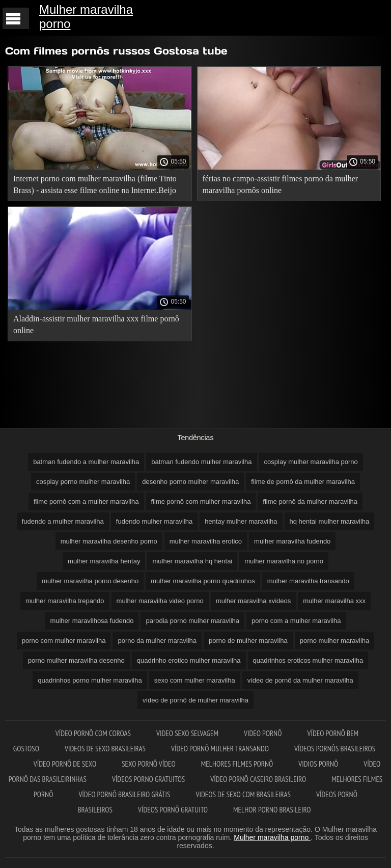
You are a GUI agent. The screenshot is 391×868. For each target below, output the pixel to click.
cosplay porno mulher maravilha (83, 482)
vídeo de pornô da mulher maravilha (300, 680)
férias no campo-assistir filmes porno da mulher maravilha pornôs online (281, 184)
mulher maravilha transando (308, 581)
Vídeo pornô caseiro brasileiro (258, 779)
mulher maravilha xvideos (253, 601)
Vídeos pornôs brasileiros (335, 749)
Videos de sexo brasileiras (105, 749)
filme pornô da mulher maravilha (310, 501)
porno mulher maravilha (335, 641)
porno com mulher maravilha (64, 641)
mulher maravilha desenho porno (109, 541)
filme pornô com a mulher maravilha (86, 501)
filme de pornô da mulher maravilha (303, 482)
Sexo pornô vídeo (149, 764)
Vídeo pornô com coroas (93, 733)
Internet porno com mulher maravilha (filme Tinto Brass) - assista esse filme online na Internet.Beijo (95, 184)
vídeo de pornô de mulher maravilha (195, 700)
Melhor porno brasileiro (272, 810)
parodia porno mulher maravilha (192, 621)
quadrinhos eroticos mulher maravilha (308, 660)
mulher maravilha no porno (284, 561)
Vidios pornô (318, 764)
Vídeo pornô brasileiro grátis (124, 794)
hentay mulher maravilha (241, 521)
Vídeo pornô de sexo (65, 764)
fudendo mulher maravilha (154, 521)
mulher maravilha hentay (104, 561)
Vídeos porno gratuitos (148, 779)
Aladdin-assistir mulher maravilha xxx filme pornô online (96, 324)
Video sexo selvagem (187, 733)
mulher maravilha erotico (206, 541)
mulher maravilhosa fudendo (92, 621)
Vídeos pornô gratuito (173, 810)
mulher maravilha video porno (160, 601)
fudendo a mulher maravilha (63, 521)
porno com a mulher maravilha (296, 621)
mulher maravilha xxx (334, 601)
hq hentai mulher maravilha (330, 521)
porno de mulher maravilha (248, 641)
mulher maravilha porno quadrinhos (203, 581)
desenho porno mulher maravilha (190, 482)
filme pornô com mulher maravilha (201, 501)
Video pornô (263, 733)
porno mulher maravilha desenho (76, 660)
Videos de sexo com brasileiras (243, 794)
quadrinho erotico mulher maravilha (189, 660)
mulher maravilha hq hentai (192, 561)
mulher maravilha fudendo (292, 541)
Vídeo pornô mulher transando (220, 749)
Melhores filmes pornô (237, 764)
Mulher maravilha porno (86, 17)
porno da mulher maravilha (157, 641)
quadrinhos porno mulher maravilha (90, 680)
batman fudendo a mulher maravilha (86, 462)
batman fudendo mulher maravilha (201, 462)
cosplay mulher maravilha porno (311, 462)
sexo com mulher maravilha (195, 680)
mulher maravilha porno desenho (90, 581)
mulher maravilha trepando (65, 601)
